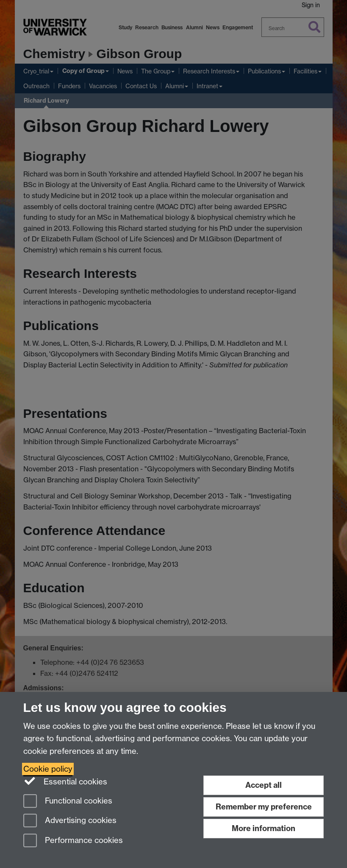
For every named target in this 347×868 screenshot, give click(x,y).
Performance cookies (73, 841)
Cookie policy (48, 769)
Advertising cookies (70, 821)
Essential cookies (65, 781)
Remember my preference (264, 807)
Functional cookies (68, 802)
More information (264, 828)
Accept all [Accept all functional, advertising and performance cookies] (264, 785)
